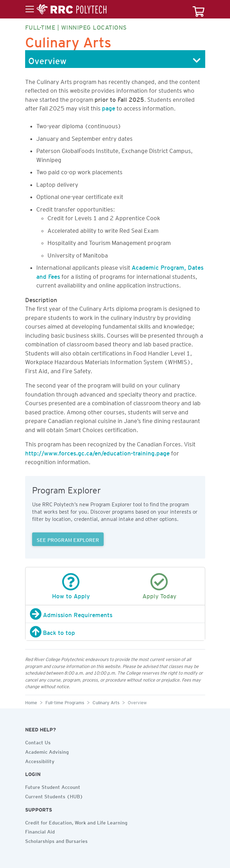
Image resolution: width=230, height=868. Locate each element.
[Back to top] (115, 632)
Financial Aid (40, 831)
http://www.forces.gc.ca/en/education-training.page (97, 452)
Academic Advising (47, 751)
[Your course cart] (199, 9)
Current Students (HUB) (54, 796)
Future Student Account (53, 786)
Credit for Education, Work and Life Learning (76, 822)
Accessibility (40, 760)
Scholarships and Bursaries (56, 840)
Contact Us (38, 742)
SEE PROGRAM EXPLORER (68, 539)
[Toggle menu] (66, 9)
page (109, 107)
